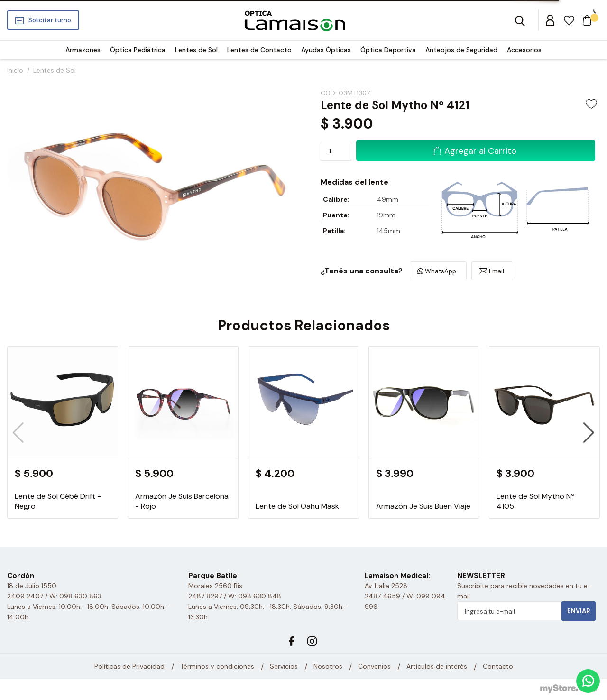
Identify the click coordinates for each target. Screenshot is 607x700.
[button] (589, 433)
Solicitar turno (50, 20)
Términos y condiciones (217, 667)
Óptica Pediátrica (138, 50)
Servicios (284, 667)
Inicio (15, 70)
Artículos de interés (437, 667)
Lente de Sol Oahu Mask (297, 506)
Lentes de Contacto (259, 50)
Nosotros (328, 667)
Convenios (374, 667)
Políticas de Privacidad (129, 667)
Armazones (83, 50)
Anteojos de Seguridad (461, 50)
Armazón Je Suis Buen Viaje (423, 506)
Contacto (498, 667)
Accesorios (524, 50)
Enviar (579, 611)
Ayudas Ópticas (326, 50)
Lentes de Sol (196, 50)
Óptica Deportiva (388, 50)
